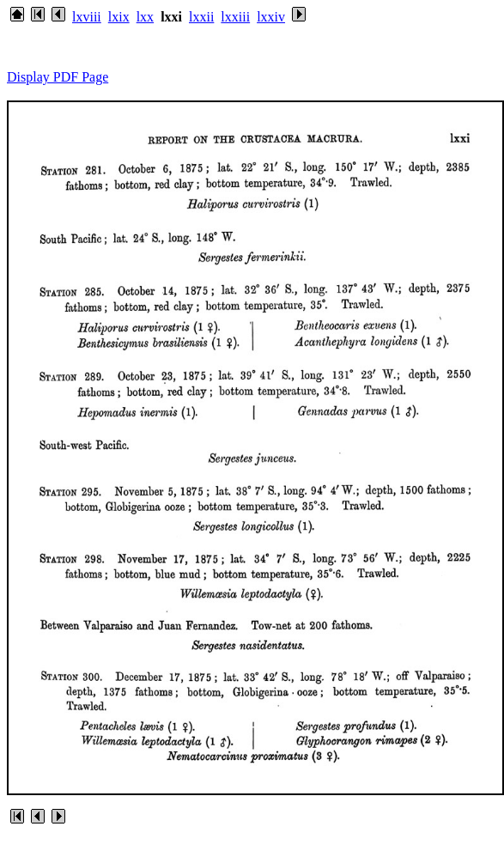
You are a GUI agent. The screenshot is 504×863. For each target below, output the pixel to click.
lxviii (87, 17)
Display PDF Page (58, 77)
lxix (119, 17)
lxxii (201, 17)
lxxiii (235, 17)
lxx (145, 17)
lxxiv (271, 17)
